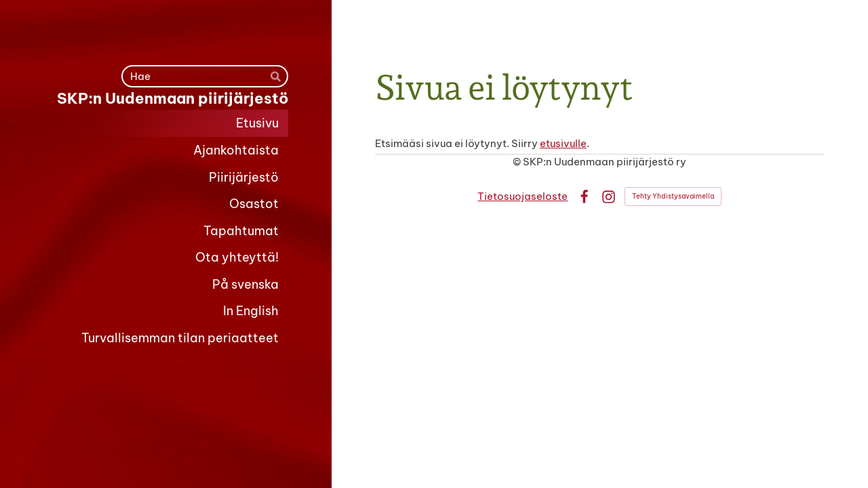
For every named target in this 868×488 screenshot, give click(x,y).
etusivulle (563, 143)
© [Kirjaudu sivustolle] (518, 162)
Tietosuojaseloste (522, 196)
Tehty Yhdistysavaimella (673, 196)
